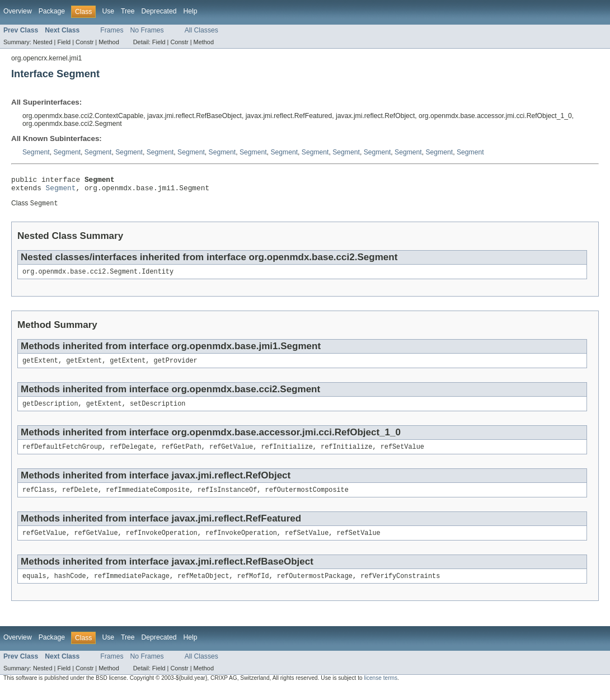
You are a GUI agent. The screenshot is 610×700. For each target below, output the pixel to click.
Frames (112, 30)
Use (108, 11)
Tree (128, 11)
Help (190, 11)
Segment (36, 152)
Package (52, 11)
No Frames (147, 30)
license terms (381, 690)
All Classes (201, 30)
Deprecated (159, 11)
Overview (18, 11)
